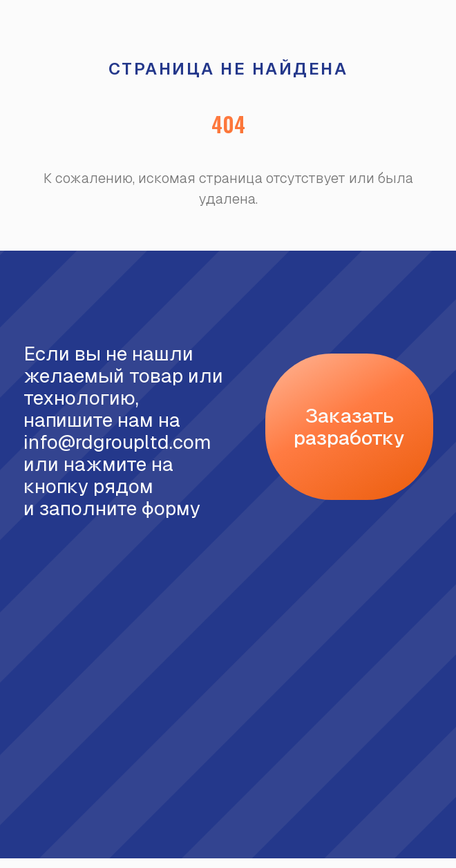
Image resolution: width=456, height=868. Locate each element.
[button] (349, 427)
